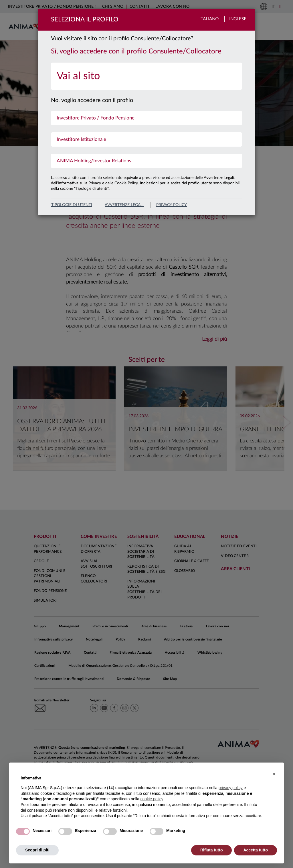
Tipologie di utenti (72, 205)
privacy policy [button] (231, 788)
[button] (274, 774)
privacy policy (172, 205)
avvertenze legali (124, 205)
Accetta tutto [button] (256, 850)
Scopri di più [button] (37, 850)
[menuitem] (146, 76)
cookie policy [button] (152, 799)
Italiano (209, 19)
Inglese (238, 19)
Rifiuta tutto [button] (212, 850)
